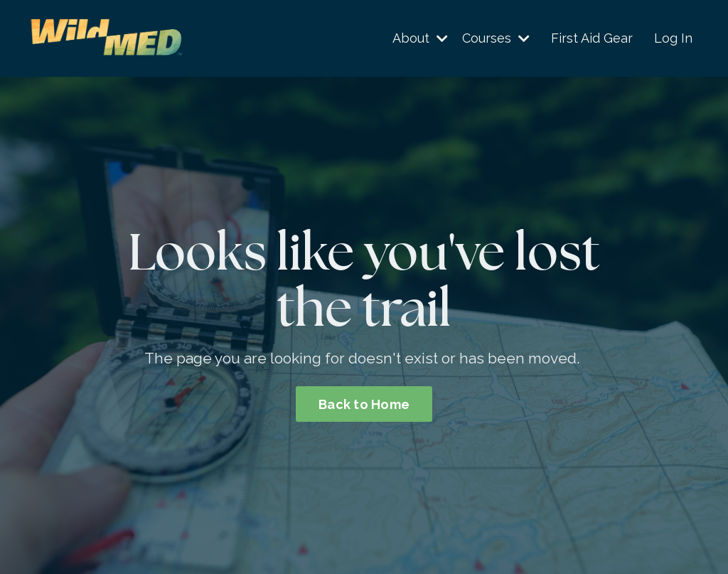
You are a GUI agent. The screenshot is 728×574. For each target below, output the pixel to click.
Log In (673, 38)
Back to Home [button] (364, 404)
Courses (496, 38)
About (420, 38)
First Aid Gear (592, 38)
